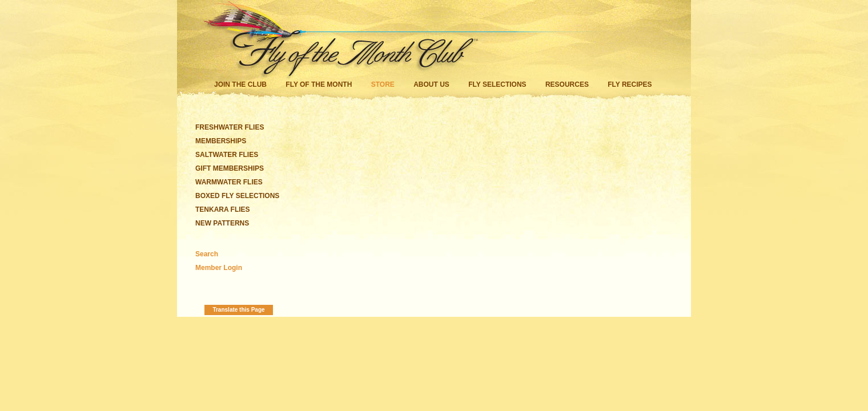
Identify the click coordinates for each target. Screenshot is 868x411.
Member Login (219, 268)
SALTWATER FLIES (227, 155)
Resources (567, 84)
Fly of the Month (319, 84)
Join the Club (240, 84)
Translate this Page (238, 310)
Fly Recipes (630, 84)
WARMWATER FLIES (229, 182)
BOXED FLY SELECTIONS (237, 196)
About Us (431, 84)
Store (383, 84)
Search (207, 254)
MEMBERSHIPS (221, 141)
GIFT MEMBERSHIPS (230, 168)
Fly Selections (498, 84)
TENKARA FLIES (223, 209)
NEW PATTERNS (222, 223)
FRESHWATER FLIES (230, 127)
